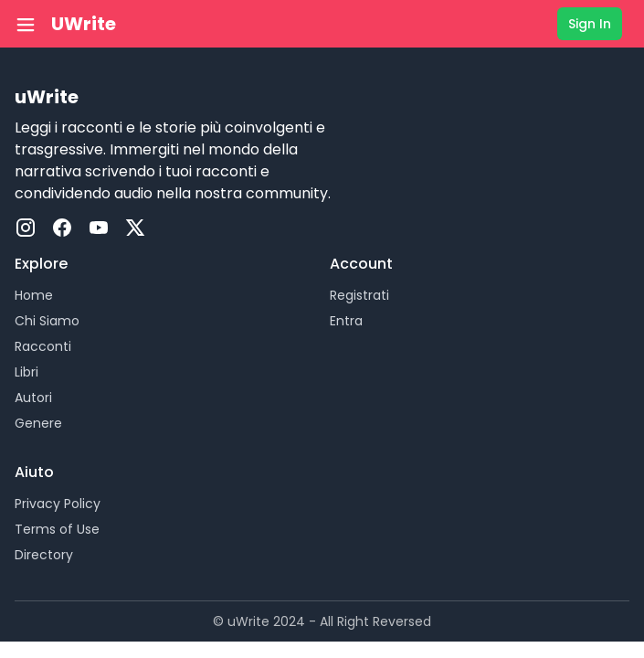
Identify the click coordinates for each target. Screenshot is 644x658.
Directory (44, 555)
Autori (33, 398)
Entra (346, 321)
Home (34, 295)
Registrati (359, 295)
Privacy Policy (58, 504)
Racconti (43, 346)
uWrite (47, 97)
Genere (38, 423)
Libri (26, 372)
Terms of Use (57, 529)
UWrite (84, 24)
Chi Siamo (47, 321)
